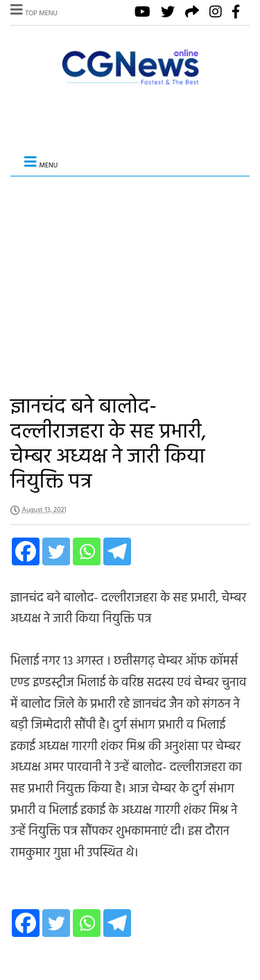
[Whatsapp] (87, 551)
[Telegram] (117, 551)
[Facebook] (26, 551)
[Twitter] (56, 551)
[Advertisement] (130, 275)
